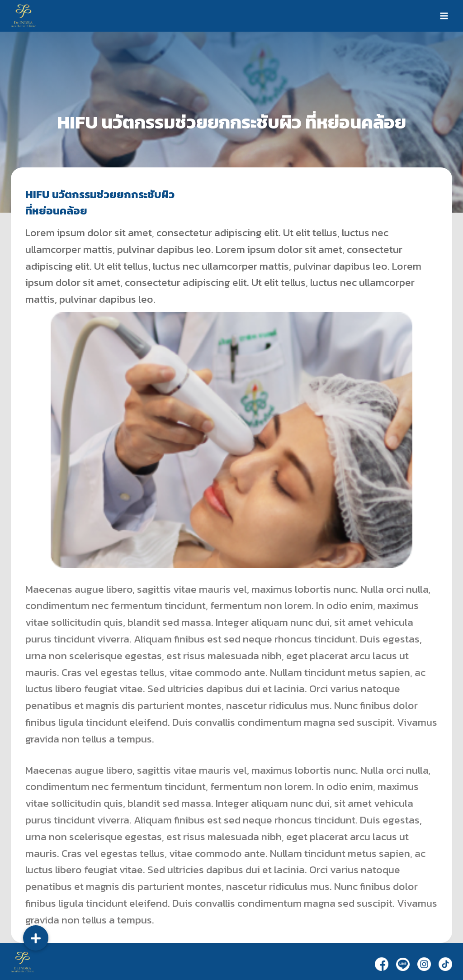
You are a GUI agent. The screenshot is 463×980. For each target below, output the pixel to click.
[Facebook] (382, 964)
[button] (36, 938)
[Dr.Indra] (23, 16)
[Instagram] (424, 964)
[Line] (403, 964)
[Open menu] (444, 16)
